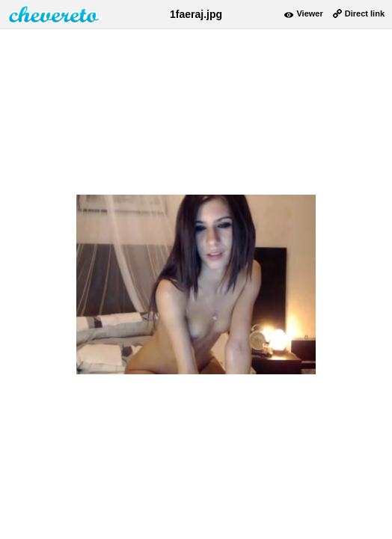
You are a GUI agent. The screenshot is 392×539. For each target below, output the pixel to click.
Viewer (309, 13)
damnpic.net (55, 14)
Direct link (365, 13)
